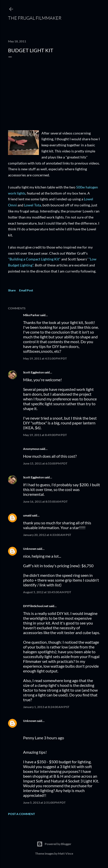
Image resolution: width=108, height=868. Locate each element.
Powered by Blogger (54, 844)
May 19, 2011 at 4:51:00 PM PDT (45, 358)
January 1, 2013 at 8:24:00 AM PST (46, 707)
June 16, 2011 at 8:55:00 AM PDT (45, 501)
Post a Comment (21, 814)
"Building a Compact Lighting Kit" (34, 259)
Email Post (26, 290)
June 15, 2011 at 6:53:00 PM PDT (45, 463)
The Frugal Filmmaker (35, 18)
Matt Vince (66, 853)
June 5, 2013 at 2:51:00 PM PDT (44, 803)
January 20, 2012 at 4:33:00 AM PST (47, 535)
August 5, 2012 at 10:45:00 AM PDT (47, 592)
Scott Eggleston (34, 372)
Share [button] (12, 290)
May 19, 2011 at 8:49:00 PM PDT (45, 435)
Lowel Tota (33, 205)
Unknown (30, 549)
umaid (27, 515)
